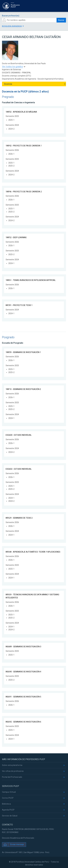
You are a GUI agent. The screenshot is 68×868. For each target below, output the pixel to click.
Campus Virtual (9, 792)
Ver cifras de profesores (13, 771)
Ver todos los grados (12, 67)
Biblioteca (6, 804)
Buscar (61, 20)
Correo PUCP (8, 798)
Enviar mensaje (17, 844)
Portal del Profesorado (12, 777)
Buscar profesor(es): (11, 16)
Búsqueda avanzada (12, 26)
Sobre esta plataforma (12, 765)
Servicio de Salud (10, 816)
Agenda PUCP (8, 810)
